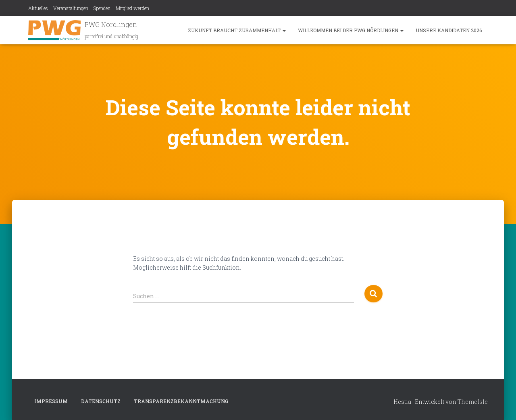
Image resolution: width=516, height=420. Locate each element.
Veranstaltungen (71, 8)
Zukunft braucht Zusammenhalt (237, 30)
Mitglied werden (132, 8)
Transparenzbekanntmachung (181, 401)
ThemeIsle (473, 402)
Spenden (102, 8)
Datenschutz (101, 401)
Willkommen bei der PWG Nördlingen (351, 30)
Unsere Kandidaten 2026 (449, 30)
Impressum (51, 401)
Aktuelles (38, 8)
